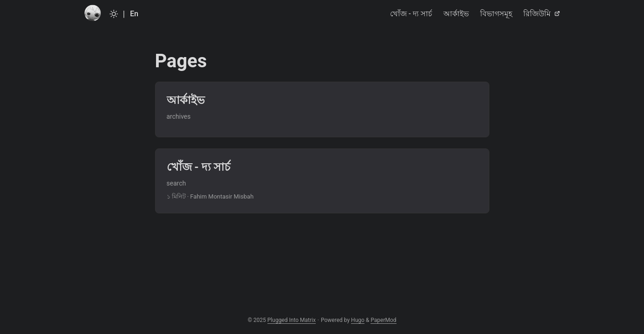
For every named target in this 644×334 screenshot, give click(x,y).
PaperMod (383, 320)
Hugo (358, 320)
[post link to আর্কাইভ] (322, 109)
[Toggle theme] (114, 14)
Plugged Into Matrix (292, 320)
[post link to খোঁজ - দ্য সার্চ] (322, 181)
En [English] (134, 14)
